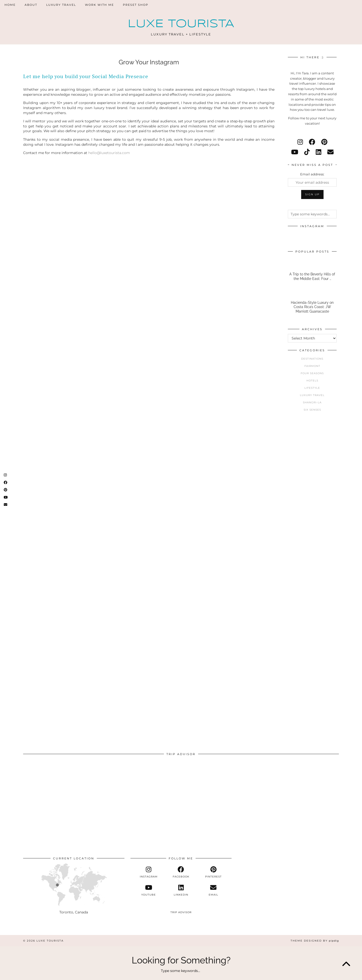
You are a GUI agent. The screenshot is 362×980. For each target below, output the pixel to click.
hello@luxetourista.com (109, 153)
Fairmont (312, 366)
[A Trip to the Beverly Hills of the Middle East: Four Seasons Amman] (312, 271)
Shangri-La (312, 402)
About (31, 5)
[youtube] (295, 152)
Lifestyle (312, 388)
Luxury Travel (61, 5)
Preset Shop (136, 5)
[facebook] (312, 142)
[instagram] (300, 142)
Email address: (312, 174)
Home (10, 5)
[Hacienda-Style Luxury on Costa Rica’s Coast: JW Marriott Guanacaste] (312, 303)
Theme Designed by (315, 941)
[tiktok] (307, 152)
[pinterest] (324, 142)
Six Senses (312, 410)
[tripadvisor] (181, 908)
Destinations (312, 359)
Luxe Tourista (181, 24)
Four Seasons (312, 373)
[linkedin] (319, 152)
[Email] (330, 152)
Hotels (312, 381)
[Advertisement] (312, 503)
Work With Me (99, 5)
